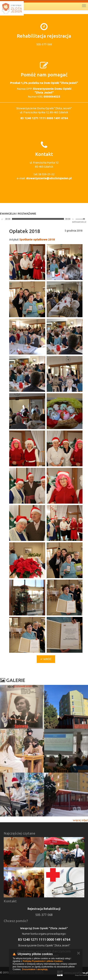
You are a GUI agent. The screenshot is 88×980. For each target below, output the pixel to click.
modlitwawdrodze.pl (79, 222)
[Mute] (73, 219)
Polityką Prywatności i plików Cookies (43, 961)
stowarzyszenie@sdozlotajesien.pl (49, 178)
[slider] (38, 219)
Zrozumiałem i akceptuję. (35, 969)
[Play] (2, 219)
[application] (43, 219)
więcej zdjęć (80, 820)
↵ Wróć (46, 659)
